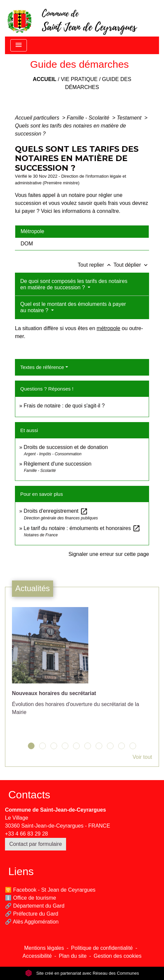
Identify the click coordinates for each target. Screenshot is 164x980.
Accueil (45, 79)
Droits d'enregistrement (56, 511)
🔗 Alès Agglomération (32, 922)
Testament (130, 118)
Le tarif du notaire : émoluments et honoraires (82, 528)
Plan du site (73, 956)
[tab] (82, 231)
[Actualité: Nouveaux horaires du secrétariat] (82, 665)
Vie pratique (79, 79)
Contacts (29, 795)
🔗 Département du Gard (35, 906)
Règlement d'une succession (57, 464)
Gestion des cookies (118, 956)
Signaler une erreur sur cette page (109, 554)
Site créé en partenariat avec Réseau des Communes (82, 973)
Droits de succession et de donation (66, 447)
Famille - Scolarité (89, 118)
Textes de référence (42, 367)
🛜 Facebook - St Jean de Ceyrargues (50, 890)
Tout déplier (131, 265)
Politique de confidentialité (102, 948)
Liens (21, 871)
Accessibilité (37, 956)
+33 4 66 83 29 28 (26, 834)
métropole (108, 328)
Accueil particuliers (38, 118)
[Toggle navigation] (19, 45)
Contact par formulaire (36, 844)
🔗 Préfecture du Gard (32, 914)
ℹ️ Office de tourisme (31, 898)
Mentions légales (44, 948)
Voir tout (142, 757)
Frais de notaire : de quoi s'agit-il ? (64, 406)
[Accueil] (72, 18)
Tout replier (96, 265)
